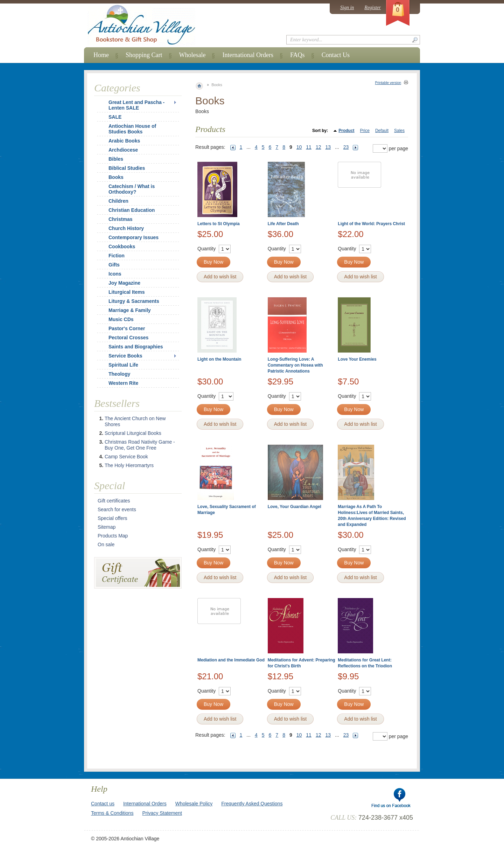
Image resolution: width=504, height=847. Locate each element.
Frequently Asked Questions (252, 804)
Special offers (113, 518)
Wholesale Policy (194, 804)
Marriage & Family (130, 310)
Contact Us (336, 55)
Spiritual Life (123, 365)
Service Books (125, 356)
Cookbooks (122, 247)
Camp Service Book (126, 457)
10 (299, 147)
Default (382, 131)
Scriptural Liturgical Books (133, 433)
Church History (126, 228)
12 (318, 147)
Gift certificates (114, 501)
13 (328, 147)
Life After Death (283, 224)
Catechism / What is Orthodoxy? (132, 189)
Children (118, 201)
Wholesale (192, 55)
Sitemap (107, 527)
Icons (115, 274)
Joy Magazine (124, 283)
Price (365, 131)
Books (116, 177)
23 (346, 147)
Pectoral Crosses (128, 338)
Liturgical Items (127, 292)
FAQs (297, 55)
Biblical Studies (127, 168)
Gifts (114, 265)
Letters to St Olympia (219, 224)
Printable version (388, 83)
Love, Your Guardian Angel (295, 507)
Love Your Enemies (357, 359)
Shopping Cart (144, 55)
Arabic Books (124, 141)
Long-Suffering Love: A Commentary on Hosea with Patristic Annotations (295, 365)
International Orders (248, 55)
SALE (115, 117)
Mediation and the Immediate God (231, 660)
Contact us (103, 804)
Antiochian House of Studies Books (132, 129)
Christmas (116, 219)
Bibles (116, 159)
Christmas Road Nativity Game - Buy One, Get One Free (140, 445)
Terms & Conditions (112, 813)
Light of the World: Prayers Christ (371, 224)
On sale (106, 544)
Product (346, 131)
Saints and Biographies (136, 347)
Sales (399, 131)
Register (373, 8)
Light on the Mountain (219, 359)
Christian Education (132, 210)
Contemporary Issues (134, 237)
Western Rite (123, 383)
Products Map (113, 536)
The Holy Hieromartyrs (129, 465)
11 (309, 147)
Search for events (117, 509)
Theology (119, 374)
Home (101, 55)
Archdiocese (123, 150)
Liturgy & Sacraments (134, 301)
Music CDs (121, 319)
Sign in (347, 8)
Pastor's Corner (127, 328)
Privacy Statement (162, 813)
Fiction (117, 256)
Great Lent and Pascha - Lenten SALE (136, 105)
